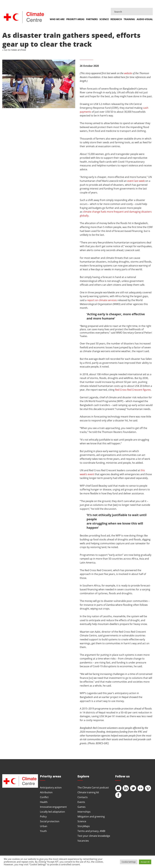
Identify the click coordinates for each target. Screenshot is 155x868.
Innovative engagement (53, 807)
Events (81, 802)
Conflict (44, 797)
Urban (44, 826)
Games (82, 807)
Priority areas (75, 19)
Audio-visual (145, 19)
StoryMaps (84, 826)
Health (44, 802)
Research (116, 19)
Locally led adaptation (52, 812)
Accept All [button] (145, 862)
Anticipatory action (51, 787)
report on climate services (102, 300)
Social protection (50, 821)
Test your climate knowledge (94, 836)
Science (104, 19)
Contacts (83, 797)
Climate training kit (88, 792)
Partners (92, 19)
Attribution (46, 792)
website (128, 73)
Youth (43, 831)
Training (129, 19)
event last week (136, 181)
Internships (84, 812)
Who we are (57, 19)
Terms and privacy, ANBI (91, 831)
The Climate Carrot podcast (93, 787)
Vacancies (83, 841)
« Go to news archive (14, 50)
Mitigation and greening (91, 816)
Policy (43, 816)
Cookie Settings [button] (129, 862)
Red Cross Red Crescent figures (133, 390)
